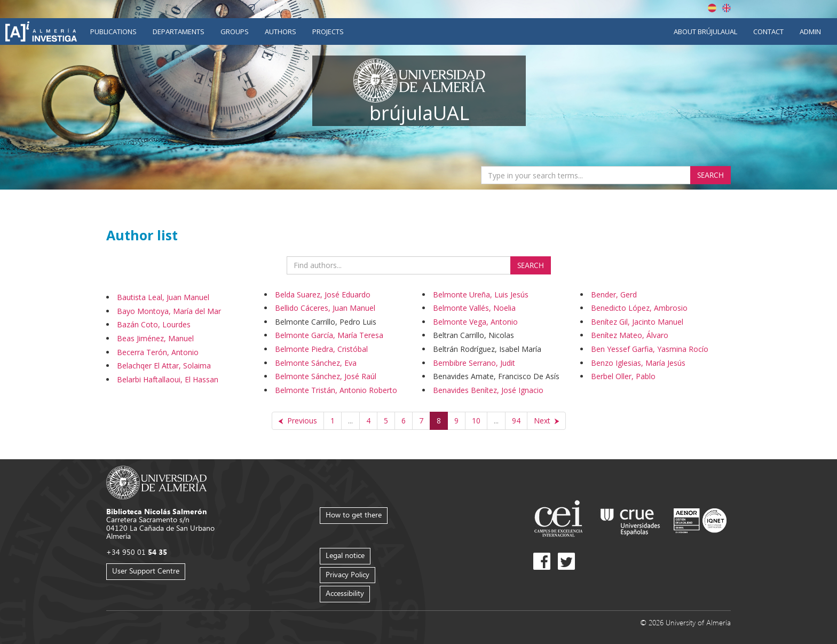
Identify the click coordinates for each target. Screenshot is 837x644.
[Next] (546, 421)
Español (712, 8)
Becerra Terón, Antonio (158, 352)
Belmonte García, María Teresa (329, 335)
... (350, 421)
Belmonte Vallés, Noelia (474, 308)
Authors (281, 32)
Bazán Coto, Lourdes (154, 324)
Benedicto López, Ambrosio (639, 308)
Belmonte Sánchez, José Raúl (326, 376)
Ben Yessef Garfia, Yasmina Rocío (650, 349)
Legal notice (345, 555)
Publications (113, 32)
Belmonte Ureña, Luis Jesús (481, 294)
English (727, 8)
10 (476, 421)
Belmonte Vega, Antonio (475, 322)
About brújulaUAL (705, 32)
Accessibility (345, 593)
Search (710, 175)
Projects (328, 32)
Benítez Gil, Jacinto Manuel (637, 322)
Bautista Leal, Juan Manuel (163, 297)
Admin (810, 32)
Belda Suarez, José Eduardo (323, 294)
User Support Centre (146, 571)
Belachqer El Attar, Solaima (164, 366)
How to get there (354, 515)
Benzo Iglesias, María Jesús (638, 363)
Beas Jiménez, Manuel (155, 338)
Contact (768, 32)
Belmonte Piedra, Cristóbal (321, 349)
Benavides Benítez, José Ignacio (488, 390)
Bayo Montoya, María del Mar (169, 311)
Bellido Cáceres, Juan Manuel (325, 308)
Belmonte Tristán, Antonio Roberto (336, 390)
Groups (235, 32)
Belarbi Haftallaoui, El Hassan (168, 379)
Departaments (179, 32)
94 (516, 421)
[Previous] (298, 421)
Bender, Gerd (614, 294)
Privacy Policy (348, 574)
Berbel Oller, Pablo (623, 376)
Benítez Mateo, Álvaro (630, 335)
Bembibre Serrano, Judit (474, 363)
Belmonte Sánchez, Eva (316, 363)
